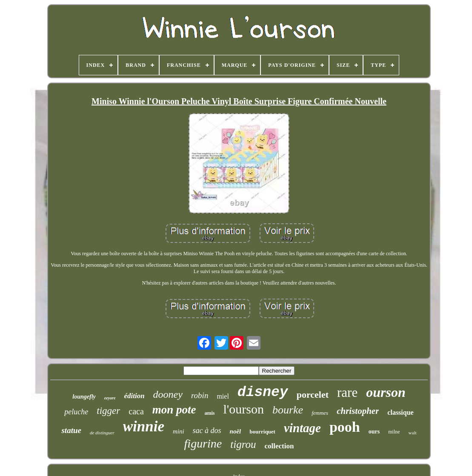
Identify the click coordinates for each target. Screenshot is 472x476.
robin (200, 395)
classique (400, 412)
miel (223, 396)
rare (347, 392)
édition (134, 396)
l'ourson (244, 409)
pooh (345, 427)
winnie (144, 426)
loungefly (84, 397)
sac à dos (207, 430)
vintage (302, 428)
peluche (76, 412)
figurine (203, 443)
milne (394, 432)
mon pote (174, 410)
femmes (320, 413)
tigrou (243, 444)
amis (210, 413)
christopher (358, 411)
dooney (168, 394)
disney (263, 392)
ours (374, 432)
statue (71, 430)
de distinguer (102, 433)
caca (136, 411)
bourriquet (262, 432)
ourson (386, 392)
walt (413, 433)
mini (179, 431)
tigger (108, 411)
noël (236, 431)
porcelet (313, 395)
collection (279, 446)
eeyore (110, 398)
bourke (288, 410)
